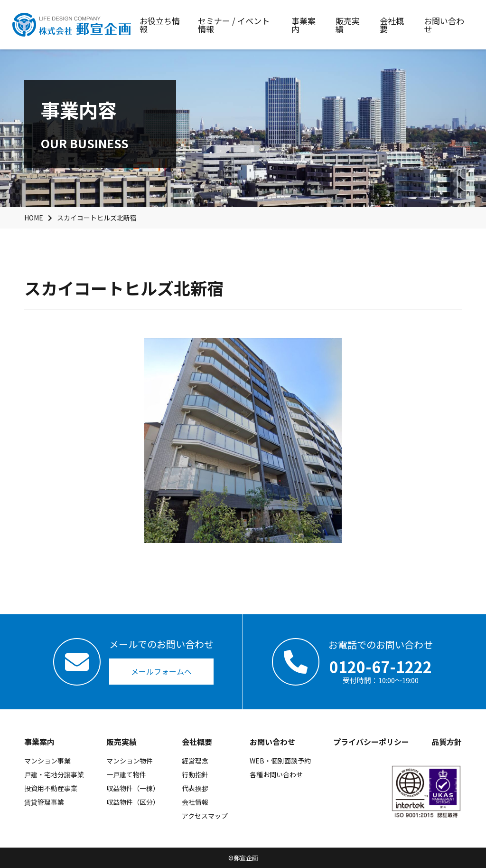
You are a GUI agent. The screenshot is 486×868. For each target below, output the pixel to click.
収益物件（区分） (133, 802)
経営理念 (195, 761)
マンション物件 (130, 761)
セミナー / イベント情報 (234, 25)
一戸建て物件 (126, 774)
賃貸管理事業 (44, 802)
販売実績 (121, 742)
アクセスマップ (205, 816)
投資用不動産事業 (51, 788)
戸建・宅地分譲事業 (54, 774)
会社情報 (195, 802)
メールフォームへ (161, 671)
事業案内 (39, 742)
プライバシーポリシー (371, 742)
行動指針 (195, 774)
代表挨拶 (195, 788)
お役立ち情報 (160, 25)
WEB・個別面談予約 (280, 761)
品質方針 (447, 742)
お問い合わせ (272, 742)
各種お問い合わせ (276, 774)
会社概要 (197, 742)
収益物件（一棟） (133, 788)
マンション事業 (47, 761)
